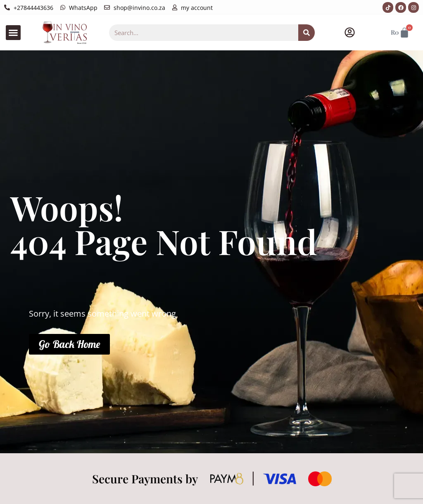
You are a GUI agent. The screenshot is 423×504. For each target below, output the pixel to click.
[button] (13, 33)
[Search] (307, 33)
